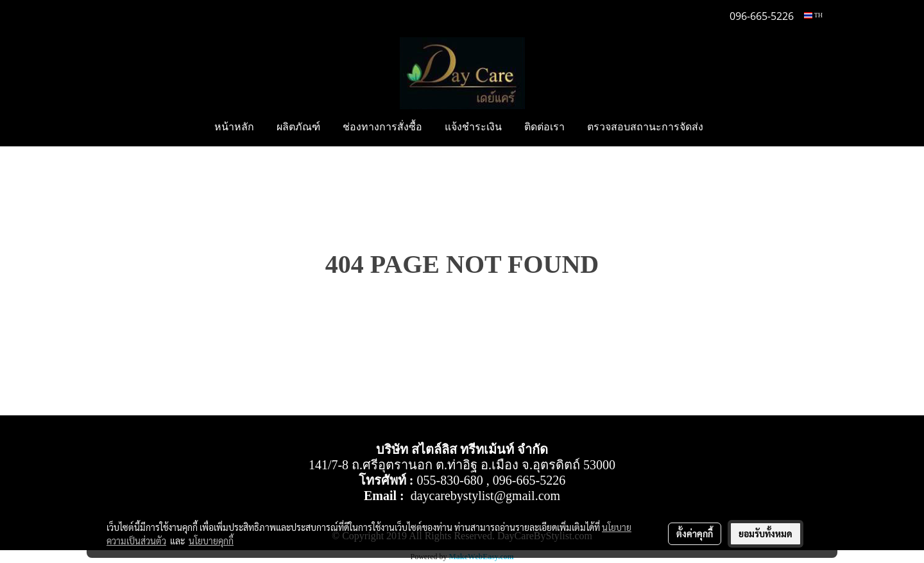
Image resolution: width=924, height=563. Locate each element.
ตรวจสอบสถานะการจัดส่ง (645, 128)
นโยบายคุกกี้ (211, 541)
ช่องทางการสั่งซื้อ (382, 128)
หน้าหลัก (234, 128)
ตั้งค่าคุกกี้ (695, 533)
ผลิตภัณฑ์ (298, 128)
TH (813, 15)
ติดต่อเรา (544, 128)
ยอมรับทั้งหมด (766, 533)
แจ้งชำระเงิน (473, 128)
